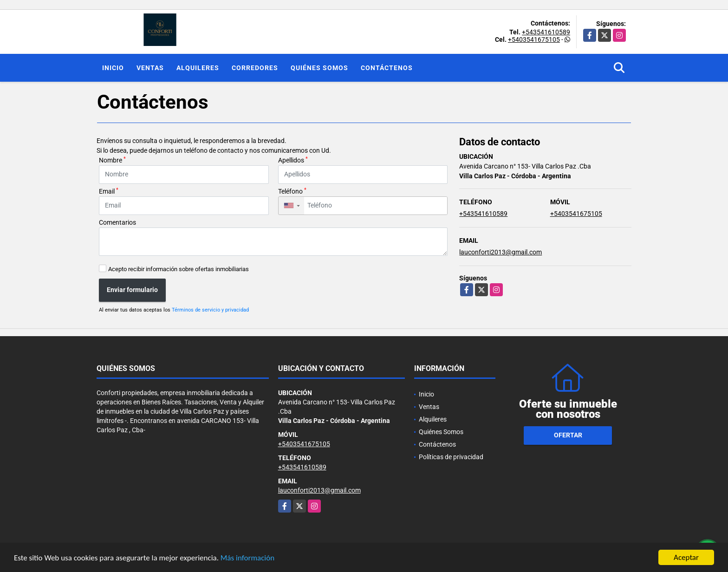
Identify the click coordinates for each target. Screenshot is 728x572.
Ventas (150, 68)
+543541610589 (546, 32)
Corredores (255, 68)
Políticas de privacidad (451, 457)
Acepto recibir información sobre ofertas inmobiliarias (179, 269)
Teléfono (292, 191)
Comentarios (117, 222)
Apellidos (293, 160)
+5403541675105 (534, 39)
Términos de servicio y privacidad (210, 310)
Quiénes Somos (319, 68)
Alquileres (198, 68)
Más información (247, 558)
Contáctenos (387, 68)
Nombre (112, 160)
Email (109, 191)
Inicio (113, 68)
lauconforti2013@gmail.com (500, 252)
